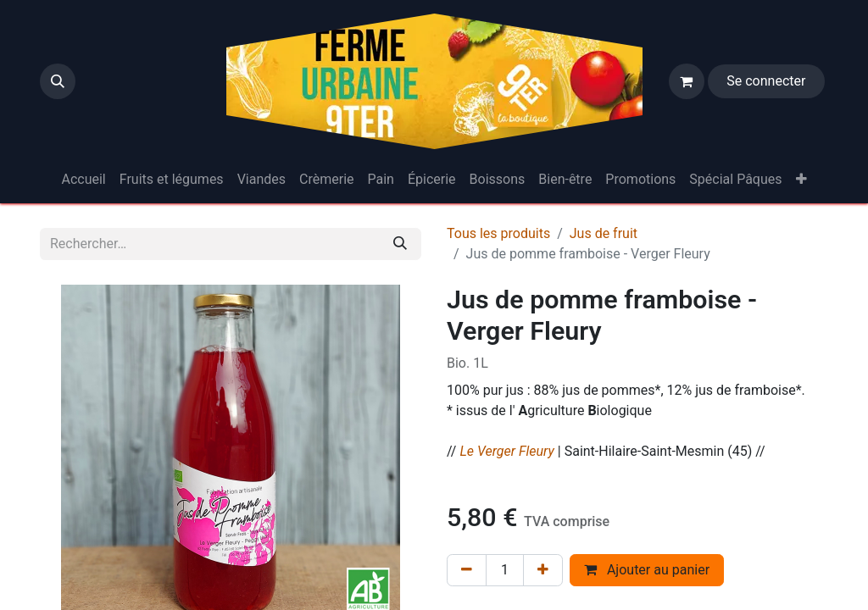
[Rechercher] (400, 244)
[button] (58, 81)
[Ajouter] (543, 570)
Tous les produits (498, 233)
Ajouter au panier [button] (647, 570)
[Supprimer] (467, 570)
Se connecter (766, 81)
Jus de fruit (604, 233)
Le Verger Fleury (506, 451)
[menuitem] (83, 180)
